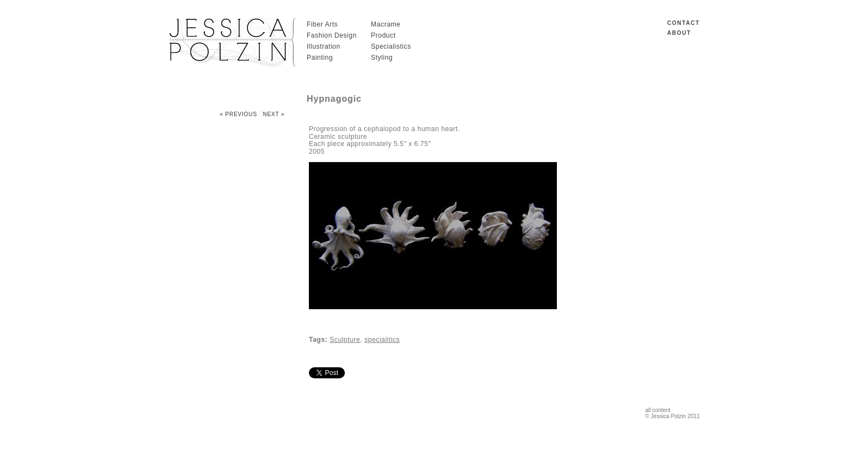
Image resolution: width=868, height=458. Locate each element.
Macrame (386, 24)
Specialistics (391, 46)
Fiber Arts (322, 24)
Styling (382, 58)
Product (383, 35)
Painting (320, 58)
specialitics (382, 340)
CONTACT (683, 23)
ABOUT (679, 33)
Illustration (324, 46)
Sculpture (345, 340)
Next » (274, 114)
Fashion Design (332, 35)
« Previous (239, 114)
